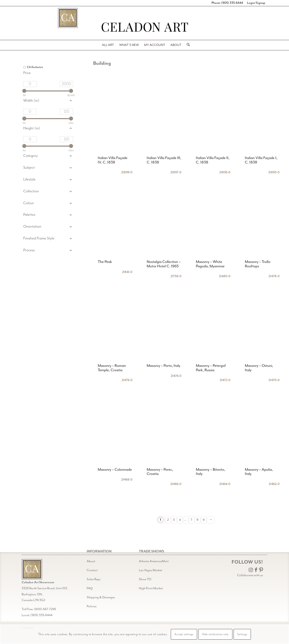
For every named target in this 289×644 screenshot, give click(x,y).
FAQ (90, 588)
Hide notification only (215, 634)
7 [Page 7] (191, 520)
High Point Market (151, 588)
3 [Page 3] (174, 520)
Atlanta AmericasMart (154, 561)
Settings (242, 634)
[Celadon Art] (144, 28)
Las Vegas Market (151, 570)
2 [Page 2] (168, 520)
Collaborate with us (250, 575)
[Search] (187, 45)
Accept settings (184, 634)
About (91, 561)
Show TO (145, 579)
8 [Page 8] (197, 520)
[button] (48, 168)
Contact (92, 570)
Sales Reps (94, 579)
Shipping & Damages (101, 597)
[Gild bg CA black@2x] (32, 569)
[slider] (24, 91)
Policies (92, 606)
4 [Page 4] (180, 520)
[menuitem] (108, 45)
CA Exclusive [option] (35, 67)
